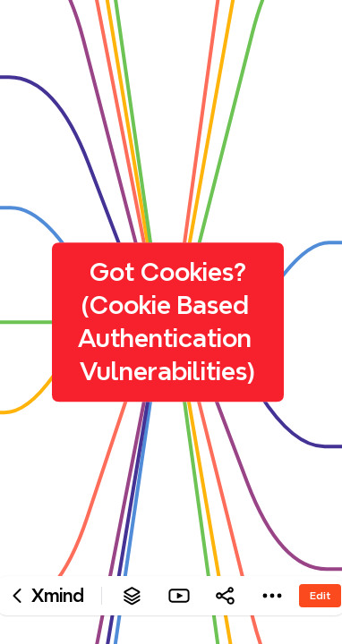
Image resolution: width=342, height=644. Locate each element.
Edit (320, 595)
